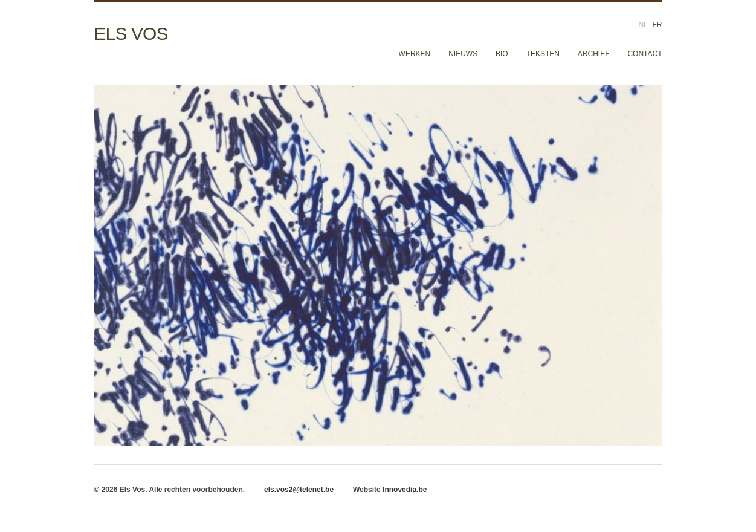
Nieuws (463, 54)
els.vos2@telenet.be (299, 490)
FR (657, 25)
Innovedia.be (405, 490)
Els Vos (131, 34)
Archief (594, 54)
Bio (502, 54)
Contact (645, 54)
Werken (415, 54)
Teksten (543, 54)
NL (643, 25)
